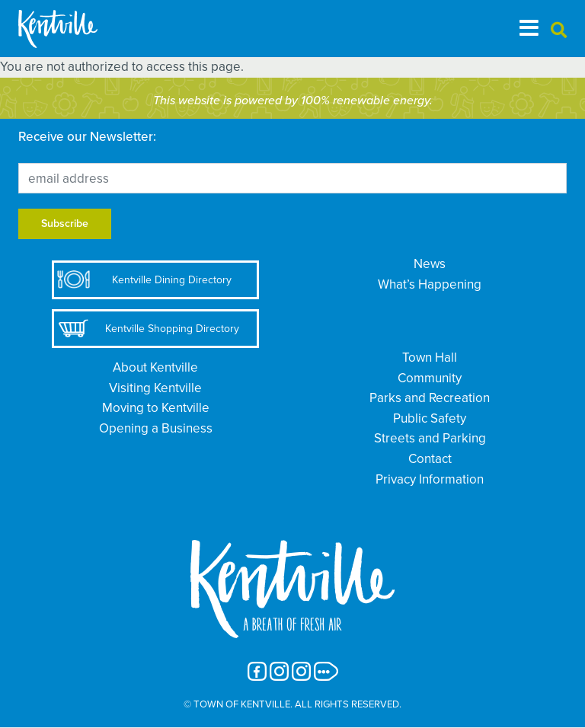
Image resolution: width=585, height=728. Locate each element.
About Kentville (155, 367)
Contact (430, 459)
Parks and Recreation (430, 398)
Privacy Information (430, 479)
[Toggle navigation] (529, 28)
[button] (559, 31)
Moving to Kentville (156, 408)
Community (430, 378)
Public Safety (430, 418)
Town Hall (430, 358)
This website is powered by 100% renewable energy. (293, 101)
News (430, 264)
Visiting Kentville (155, 388)
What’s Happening (430, 284)
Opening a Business (156, 428)
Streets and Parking (430, 438)
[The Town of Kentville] (76, 29)
